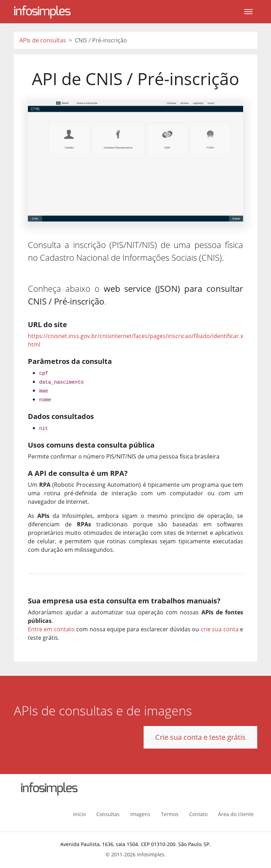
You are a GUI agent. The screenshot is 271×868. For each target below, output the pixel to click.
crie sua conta (220, 629)
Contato (198, 814)
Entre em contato (51, 629)
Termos (170, 814)
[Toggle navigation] (248, 12)
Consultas (108, 814)
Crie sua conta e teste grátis (200, 737)
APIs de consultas (43, 40)
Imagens (140, 814)
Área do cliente (236, 814)
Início (79, 814)
